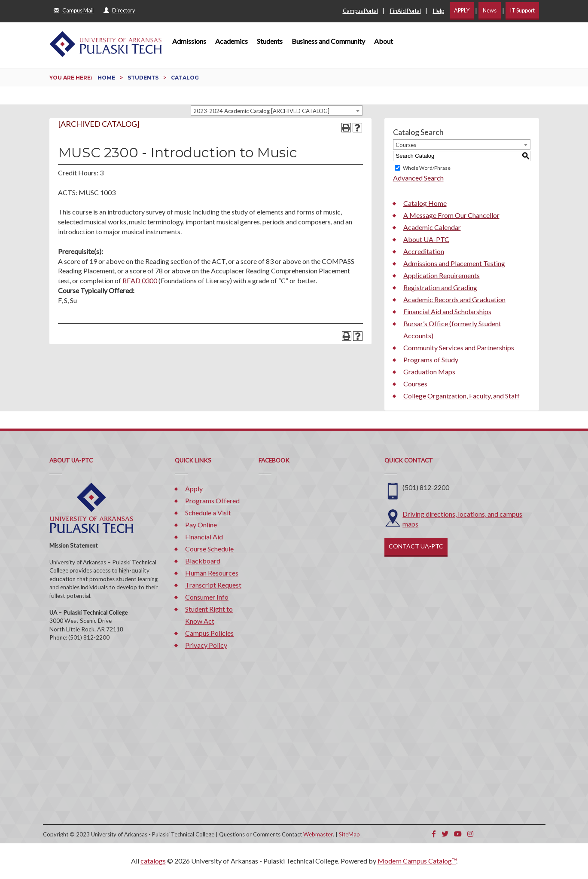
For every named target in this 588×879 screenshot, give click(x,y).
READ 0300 (140, 280)
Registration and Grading (440, 287)
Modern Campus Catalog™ (417, 861)
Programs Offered (212, 501)
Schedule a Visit (208, 513)
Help (439, 11)
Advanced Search (418, 178)
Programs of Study (431, 360)
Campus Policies (209, 633)
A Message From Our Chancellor (451, 215)
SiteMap (349, 834)
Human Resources (212, 573)
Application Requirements (442, 275)
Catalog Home (425, 203)
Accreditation (424, 251)
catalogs (153, 861)
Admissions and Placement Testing (454, 263)
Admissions (189, 41)
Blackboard (203, 561)
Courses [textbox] (406, 145)
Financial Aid (204, 537)
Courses (415, 384)
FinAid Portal (405, 11)
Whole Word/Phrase (427, 168)
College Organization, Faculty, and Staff (462, 396)
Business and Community (328, 41)
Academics (232, 41)
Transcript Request (213, 585)
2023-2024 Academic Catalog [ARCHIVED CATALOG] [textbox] (261, 111)
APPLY (462, 10)
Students (270, 41)
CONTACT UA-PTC (416, 546)
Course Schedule (209, 549)
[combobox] (277, 110)
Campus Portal (360, 11)
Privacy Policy (206, 645)
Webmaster (318, 834)
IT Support (522, 10)
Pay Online (201, 525)
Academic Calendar (432, 227)
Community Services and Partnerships (459, 348)
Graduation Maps (429, 372)
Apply (194, 489)
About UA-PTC (426, 239)
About (384, 41)
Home (106, 78)
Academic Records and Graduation (454, 299)
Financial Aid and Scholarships (447, 311)
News (490, 10)
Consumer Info (207, 597)
